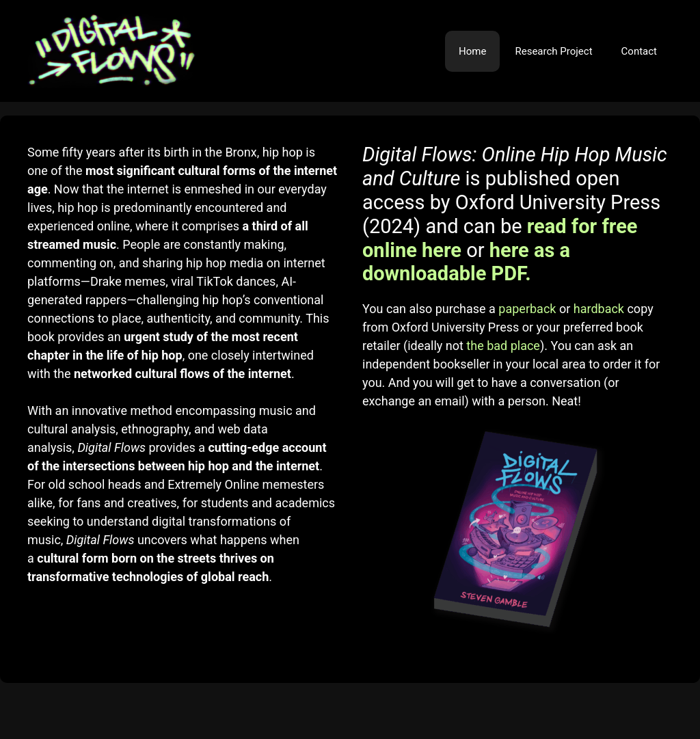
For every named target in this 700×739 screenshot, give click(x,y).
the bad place (503, 346)
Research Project (553, 51)
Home (472, 51)
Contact (639, 51)
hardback (599, 309)
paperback (527, 309)
